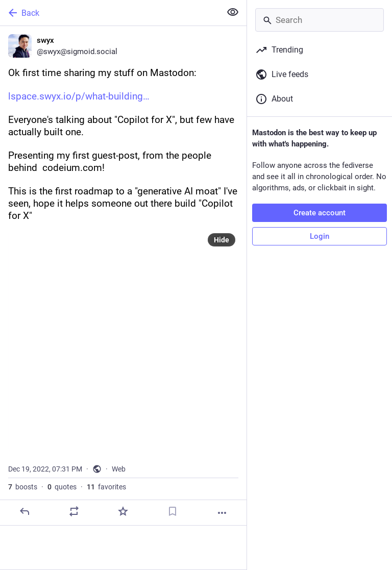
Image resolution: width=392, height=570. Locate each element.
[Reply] (24, 511)
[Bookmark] (173, 511)
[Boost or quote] (74, 511)
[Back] (109, 13)
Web (119, 469)
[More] (222, 513)
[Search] (320, 20)
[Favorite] (123, 511)
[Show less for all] (233, 12)
